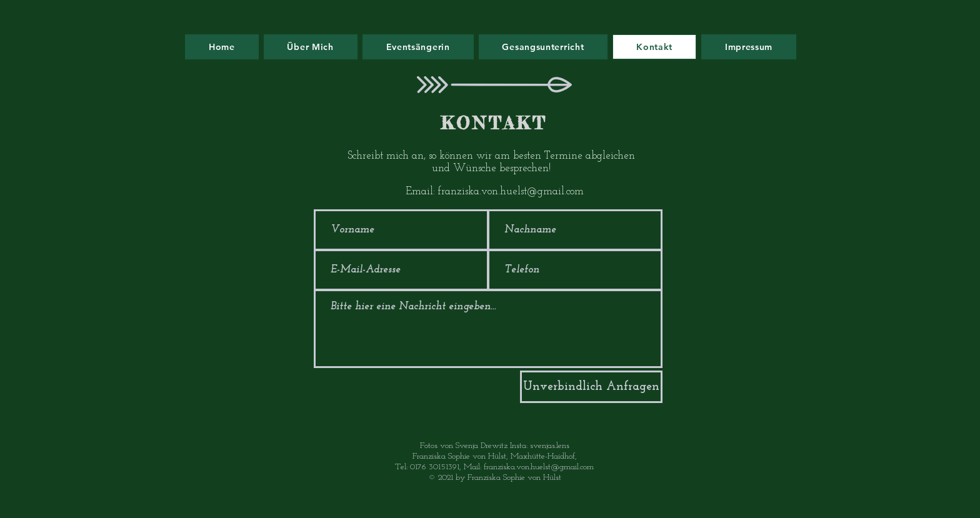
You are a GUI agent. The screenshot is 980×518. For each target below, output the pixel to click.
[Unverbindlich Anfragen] (591, 387)
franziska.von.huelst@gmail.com (511, 192)
